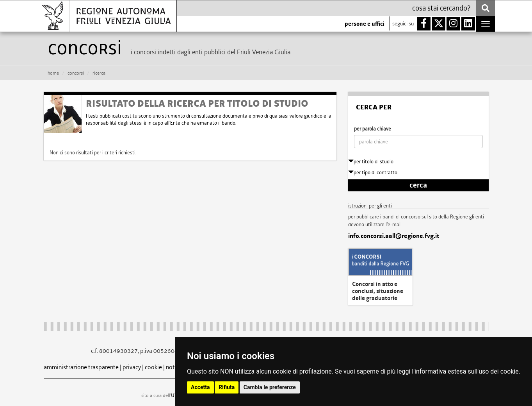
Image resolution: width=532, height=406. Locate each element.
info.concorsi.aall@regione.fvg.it (394, 236)
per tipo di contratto (373, 173)
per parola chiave (373, 129)
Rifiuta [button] (227, 387)
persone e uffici (365, 24)
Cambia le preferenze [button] (270, 387)
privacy (132, 367)
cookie (153, 367)
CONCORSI (76, 73)
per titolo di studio (371, 162)
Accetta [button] (200, 387)
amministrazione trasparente (81, 367)
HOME (53, 73)
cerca (418, 185)
